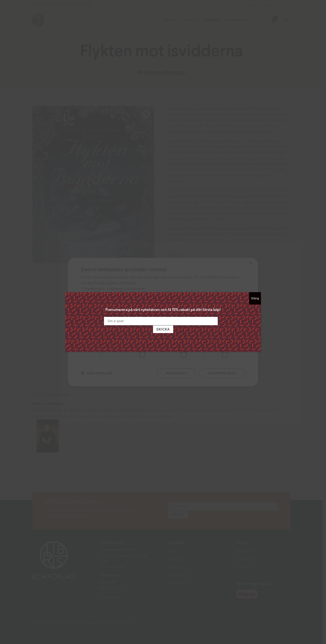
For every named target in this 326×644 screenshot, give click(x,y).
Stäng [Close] (255, 298)
